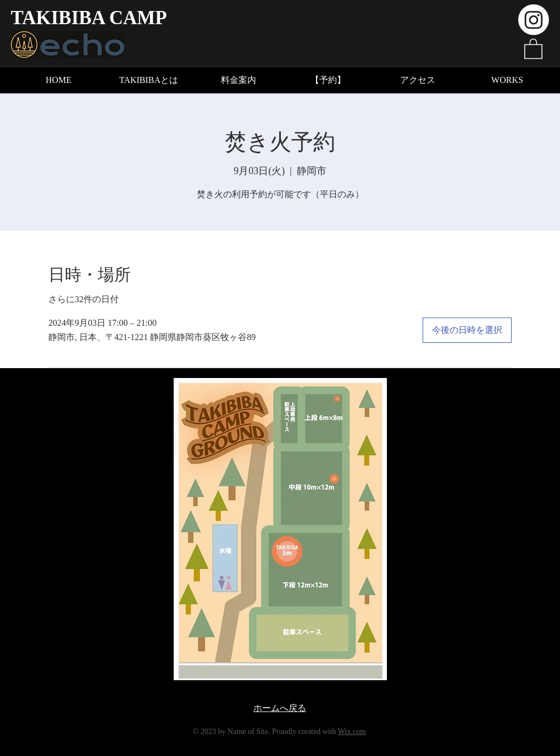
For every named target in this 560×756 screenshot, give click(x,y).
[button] (533, 48)
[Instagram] (534, 20)
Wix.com (352, 732)
